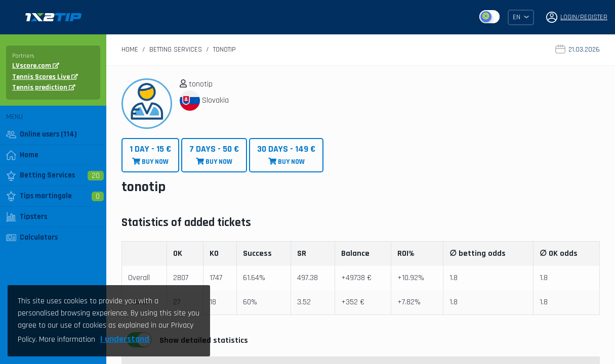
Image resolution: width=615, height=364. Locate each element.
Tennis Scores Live (45, 77)
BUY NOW (150, 155)
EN (521, 17)
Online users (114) (42, 134)
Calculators (32, 238)
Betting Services (40, 175)
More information (67, 339)
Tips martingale (39, 196)
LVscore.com (36, 66)
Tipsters (27, 217)
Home (22, 155)
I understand (125, 339)
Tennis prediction (44, 87)
